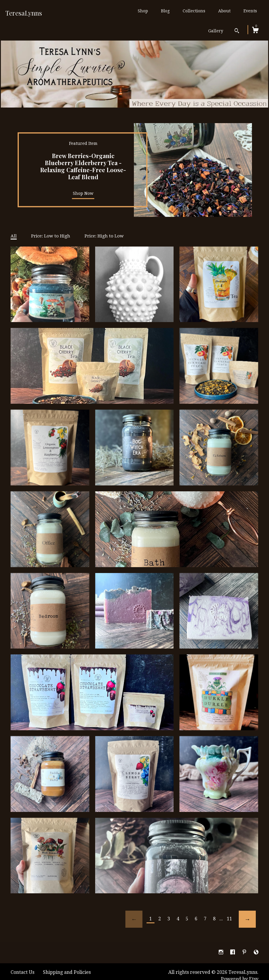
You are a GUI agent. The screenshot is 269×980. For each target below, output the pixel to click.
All (14, 236)
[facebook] (233, 953)
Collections (194, 11)
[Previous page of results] (134, 919)
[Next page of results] (247, 919)
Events (250, 11)
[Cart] (255, 31)
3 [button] (241, 208)
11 (229, 919)
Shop (143, 11)
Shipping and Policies (67, 972)
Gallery (216, 31)
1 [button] (229, 208)
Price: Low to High (51, 236)
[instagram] (222, 953)
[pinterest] (245, 953)
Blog (165, 11)
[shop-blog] (256, 953)
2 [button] (235, 208)
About (224, 11)
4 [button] (247, 208)
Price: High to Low (104, 236)
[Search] (237, 31)
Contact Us (22, 972)
